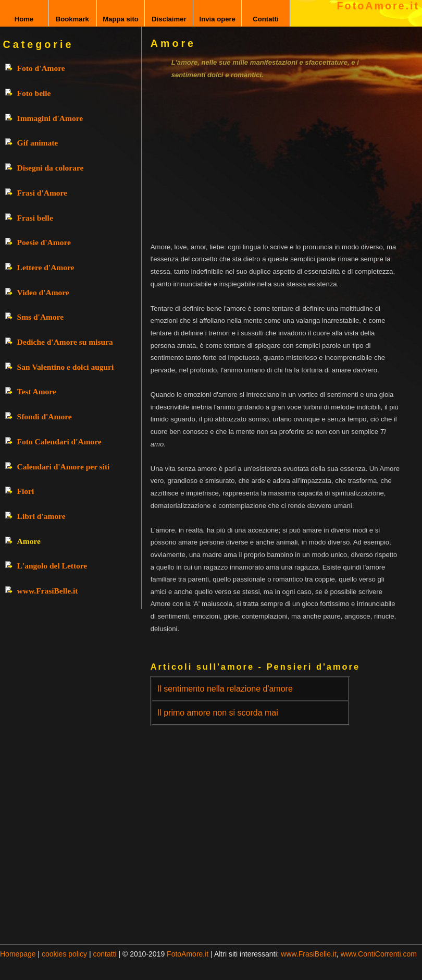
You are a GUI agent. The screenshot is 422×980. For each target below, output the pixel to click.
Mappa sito (120, 19)
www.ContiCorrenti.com (379, 954)
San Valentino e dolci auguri (66, 367)
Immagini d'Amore (50, 118)
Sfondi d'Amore (45, 416)
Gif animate (38, 143)
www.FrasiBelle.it (48, 591)
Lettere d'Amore (46, 267)
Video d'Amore (43, 292)
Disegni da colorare (51, 168)
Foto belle (34, 93)
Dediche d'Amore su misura (65, 342)
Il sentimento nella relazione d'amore (225, 689)
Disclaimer (169, 19)
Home (24, 19)
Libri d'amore (41, 516)
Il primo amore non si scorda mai (218, 713)
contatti (105, 954)
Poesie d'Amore (44, 242)
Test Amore (37, 391)
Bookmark (72, 19)
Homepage (18, 954)
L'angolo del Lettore (52, 566)
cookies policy (64, 954)
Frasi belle (35, 218)
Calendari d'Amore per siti (64, 467)
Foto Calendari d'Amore (59, 441)
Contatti (266, 19)
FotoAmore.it (378, 6)
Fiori (26, 491)
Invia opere (218, 19)
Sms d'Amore (41, 317)
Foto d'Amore (41, 68)
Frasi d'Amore (42, 193)
